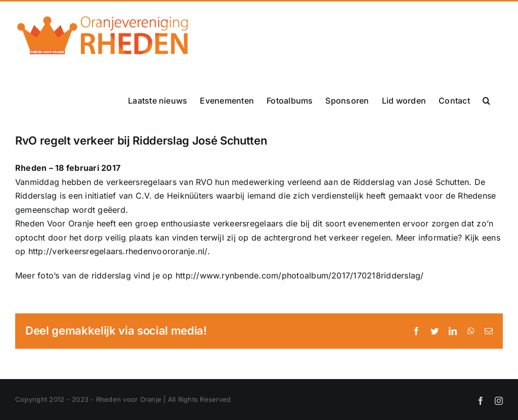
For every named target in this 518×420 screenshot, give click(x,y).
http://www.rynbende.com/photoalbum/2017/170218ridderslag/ (300, 275)
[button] (486, 101)
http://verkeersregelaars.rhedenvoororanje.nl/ (118, 251)
